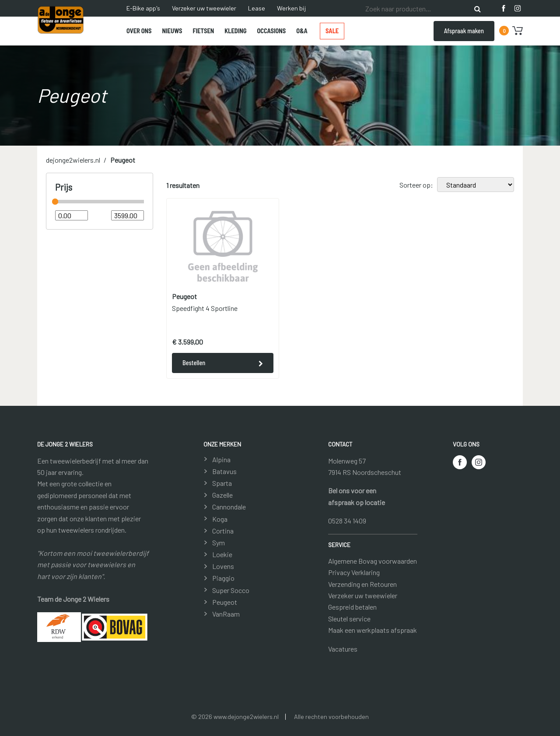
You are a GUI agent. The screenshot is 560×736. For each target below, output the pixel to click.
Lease (257, 8)
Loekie (222, 554)
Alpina (221, 459)
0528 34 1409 (347, 521)
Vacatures (343, 649)
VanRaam (226, 614)
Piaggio (223, 578)
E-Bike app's (143, 8)
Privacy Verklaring (354, 572)
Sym (219, 542)
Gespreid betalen (352, 607)
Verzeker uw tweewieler (204, 8)
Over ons (139, 31)
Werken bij (291, 8)
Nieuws (172, 31)
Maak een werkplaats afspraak (373, 630)
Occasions (272, 31)
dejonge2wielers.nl (73, 160)
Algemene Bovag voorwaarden (373, 561)
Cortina (223, 531)
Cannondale (229, 507)
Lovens (223, 566)
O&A (302, 31)
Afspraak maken (464, 31)
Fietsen (203, 31)
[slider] (55, 202)
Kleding (235, 31)
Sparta (222, 483)
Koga (220, 519)
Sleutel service (349, 619)
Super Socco (231, 590)
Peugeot (123, 160)
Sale (332, 31)
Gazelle (222, 495)
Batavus (224, 471)
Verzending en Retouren (362, 584)
